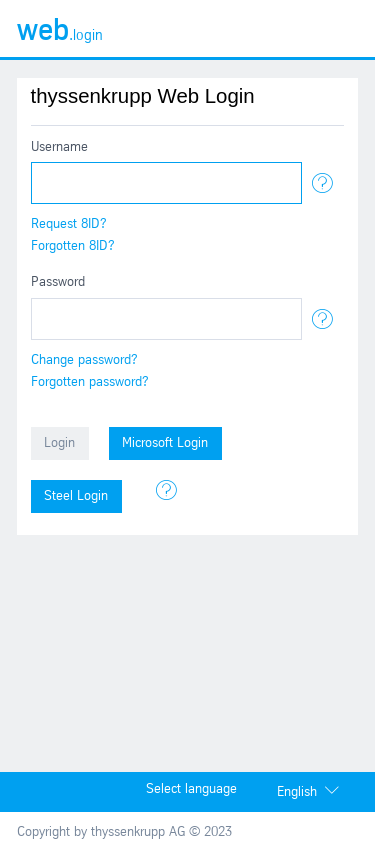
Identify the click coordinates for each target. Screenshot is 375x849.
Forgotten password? (90, 382)
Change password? (84, 360)
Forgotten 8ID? (73, 246)
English (297, 792)
